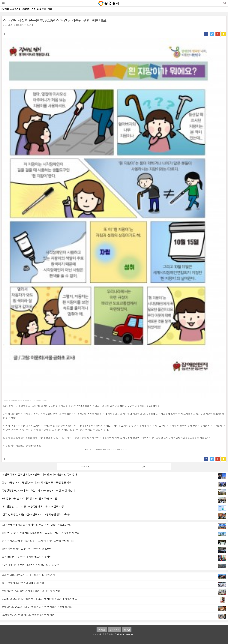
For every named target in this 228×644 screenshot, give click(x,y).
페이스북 (206, 34)
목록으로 (86, 467)
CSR (39, 9)
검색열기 (225, 3)
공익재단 (26, 9)
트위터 (212, 34)
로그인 (127, 630)
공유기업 (5, 9)
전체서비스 (114, 630)
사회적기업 (15, 9)
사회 (50, 9)
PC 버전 (102, 630)
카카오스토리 (223, 34)
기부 (34, 9)
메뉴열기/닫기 (3, 3)
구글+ (218, 34)
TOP (143, 467)
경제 (44, 9)
